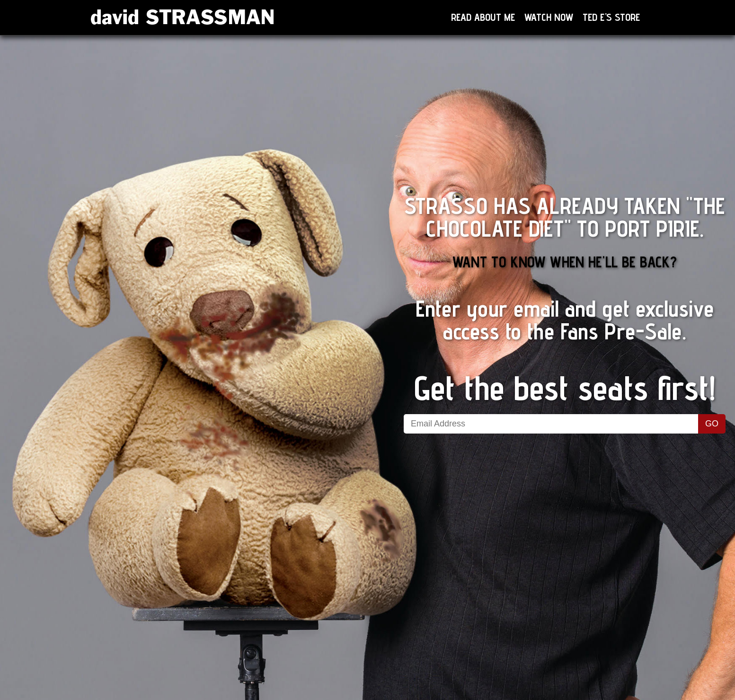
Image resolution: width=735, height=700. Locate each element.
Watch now (549, 17)
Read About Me (483, 17)
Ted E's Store (611, 17)
